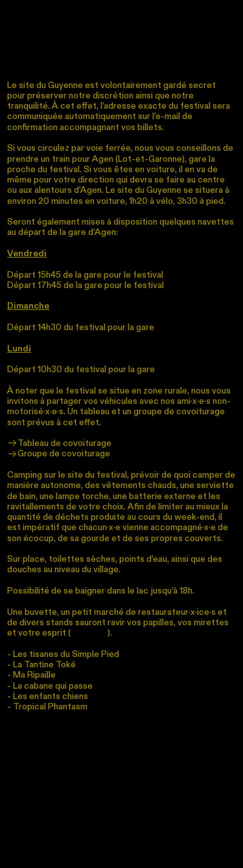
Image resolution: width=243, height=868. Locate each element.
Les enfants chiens (51, 696)
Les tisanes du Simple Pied (66, 654)
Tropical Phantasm (50, 707)
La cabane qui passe (53, 686)
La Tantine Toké (44, 665)
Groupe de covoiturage (59, 454)
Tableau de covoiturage (59, 443)
